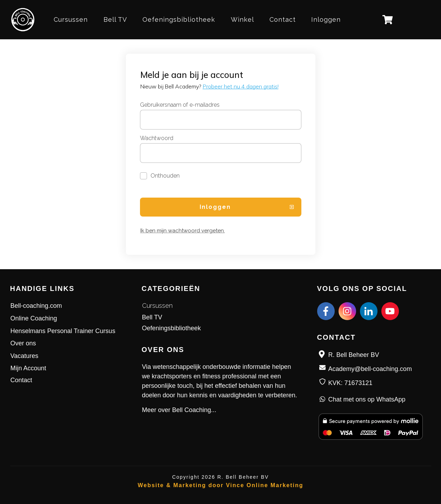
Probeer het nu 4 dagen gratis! (241, 86)
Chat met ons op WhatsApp (367, 399)
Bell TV (152, 317)
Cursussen (157, 306)
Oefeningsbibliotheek (172, 328)
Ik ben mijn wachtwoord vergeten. (183, 231)
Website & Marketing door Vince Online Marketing (220, 485)
